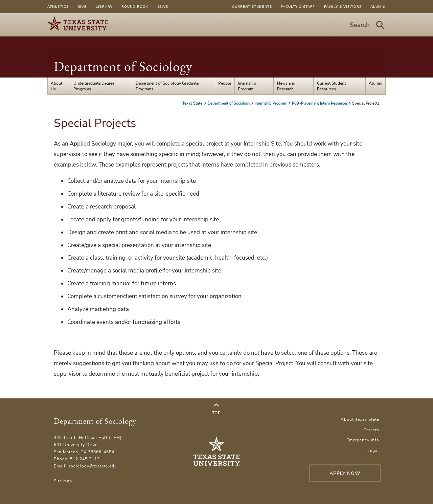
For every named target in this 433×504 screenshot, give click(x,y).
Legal (373, 450)
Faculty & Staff (298, 7)
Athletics (58, 7)
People (225, 83)
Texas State (193, 103)
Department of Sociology (123, 66)
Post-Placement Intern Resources (320, 103)
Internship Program (247, 86)
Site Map (63, 481)
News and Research (286, 86)
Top (216, 409)
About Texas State (360, 419)
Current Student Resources (331, 86)
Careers (371, 430)
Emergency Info (363, 440)
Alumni (378, 7)
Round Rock (135, 7)
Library (104, 7)
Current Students (252, 7)
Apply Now (345, 473)
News (162, 7)
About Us (56, 86)
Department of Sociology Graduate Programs (167, 86)
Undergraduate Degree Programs (94, 86)
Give (82, 7)
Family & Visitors (343, 7)
